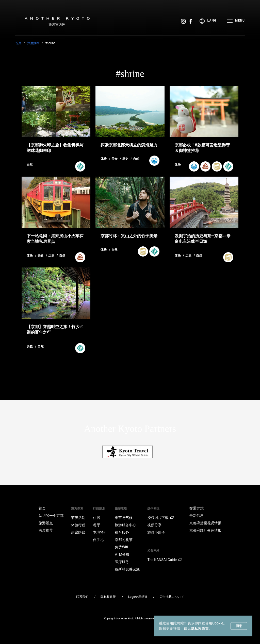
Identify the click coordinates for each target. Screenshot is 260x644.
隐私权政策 (200, 629)
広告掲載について (172, 597)
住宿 (96, 518)
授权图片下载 (160, 518)
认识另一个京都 (51, 516)
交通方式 (197, 508)
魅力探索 (77, 509)
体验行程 (78, 525)
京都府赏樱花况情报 (205, 523)
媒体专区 (153, 509)
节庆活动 (78, 518)
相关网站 (153, 551)
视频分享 (154, 525)
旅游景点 (46, 523)
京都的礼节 (124, 540)
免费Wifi (121, 547)
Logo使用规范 (138, 597)
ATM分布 (122, 554)
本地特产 (100, 532)
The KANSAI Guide (164, 560)
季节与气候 (124, 518)
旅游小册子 (156, 532)
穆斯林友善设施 (127, 569)
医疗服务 (122, 562)
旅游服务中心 (125, 525)
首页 (18, 43)
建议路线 (78, 532)
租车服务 (122, 532)
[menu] (211, 21)
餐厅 (96, 525)
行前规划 (99, 509)
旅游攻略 (121, 509)
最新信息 (197, 516)
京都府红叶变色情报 (205, 530)
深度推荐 (33, 43)
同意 (239, 626)
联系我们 (82, 597)
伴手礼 (98, 540)
